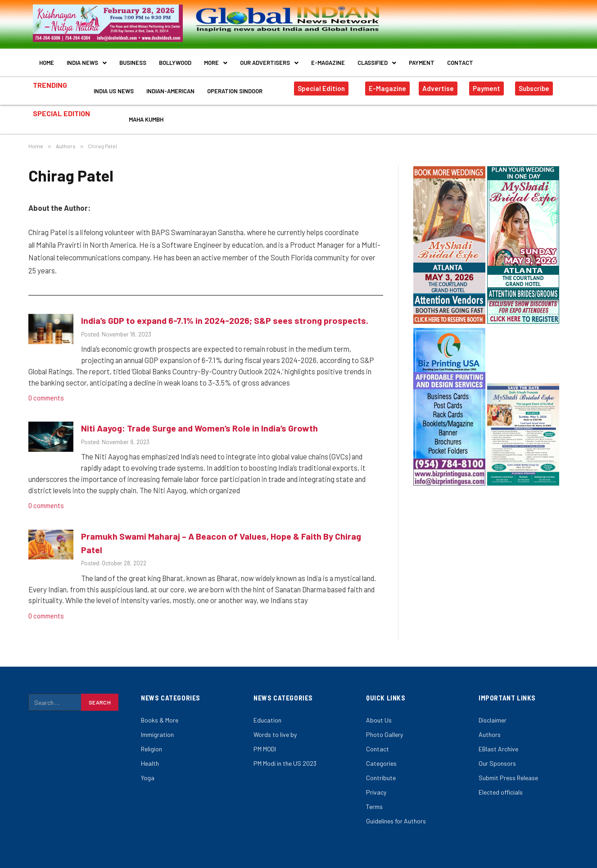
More (216, 59)
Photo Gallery (384, 716)
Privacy (376, 774)
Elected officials (501, 774)
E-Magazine (328, 59)
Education (267, 702)
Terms (374, 788)
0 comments (47, 380)
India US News (114, 82)
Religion (152, 731)
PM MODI (265, 731)
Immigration (157, 716)
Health (150, 745)
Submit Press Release (508, 760)
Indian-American (170, 82)
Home (47, 59)
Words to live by (275, 716)
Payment (422, 59)
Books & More (160, 702)
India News (87, 59)
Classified (377, 59)
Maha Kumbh (146, 105)
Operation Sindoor (235, 82)
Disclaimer (493, 702)
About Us (379, 702)
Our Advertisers (269, 59)
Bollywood (175, 59)
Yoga (148, 760)
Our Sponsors (497, 745)
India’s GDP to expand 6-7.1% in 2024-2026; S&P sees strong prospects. (225, 302)
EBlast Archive (498, 731)
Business (133, 59)
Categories (381, 745)
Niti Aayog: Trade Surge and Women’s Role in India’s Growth (200, 410)
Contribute (381, 760)
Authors (490, 716)
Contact (460, 59)
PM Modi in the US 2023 (285, 745)
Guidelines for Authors (396, 803)
